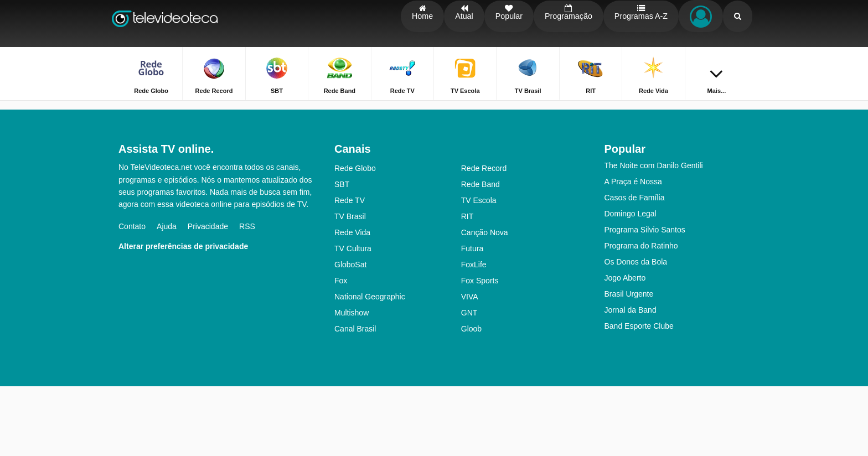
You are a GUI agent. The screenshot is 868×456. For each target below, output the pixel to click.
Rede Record (484, 238)
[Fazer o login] (700, 24)
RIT (467, 286)
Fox (341, 350)
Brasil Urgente (629, 364)
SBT (342, 254)
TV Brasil (350, 286)
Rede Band (480, 254)
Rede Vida (352, 302)
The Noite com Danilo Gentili (654, 235)
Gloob (471, 398)
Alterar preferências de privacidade (183, 316)
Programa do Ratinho (641, 315)
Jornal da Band (631, 380)
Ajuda (167, 296)
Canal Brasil (355, 398)
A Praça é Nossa (633, 251)
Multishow (352, 382)
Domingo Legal (631, 283)
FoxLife (474, 334)
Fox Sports (480, 350)
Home (709, 109)
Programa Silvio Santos (645, 299)
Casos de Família (635, 267)
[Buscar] (737, 24)
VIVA (470, 366)
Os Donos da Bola (636, 331)
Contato (132, 296)
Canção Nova (485, 302)
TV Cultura (353, 318)
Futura (472, 318)
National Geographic (370, 366)
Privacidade (208, 296)
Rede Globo (355, 238)
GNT (469, 382)
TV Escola (479, 270)
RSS (247, 296)
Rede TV (350, 270)
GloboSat (350, 334)
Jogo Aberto (625, 348)
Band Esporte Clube (639, 396)
